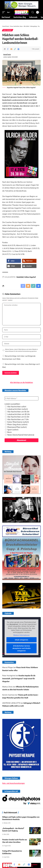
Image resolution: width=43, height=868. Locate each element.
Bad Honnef (8, 30)
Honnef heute (7, 54)
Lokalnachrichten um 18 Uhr (17, 414)
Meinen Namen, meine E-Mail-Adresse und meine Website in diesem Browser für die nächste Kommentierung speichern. (21, 350)
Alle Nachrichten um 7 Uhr (17, 419)
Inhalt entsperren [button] (22, 640)
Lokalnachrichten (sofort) (16, 409)
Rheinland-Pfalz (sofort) (16, 427)
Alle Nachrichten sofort (16, 407)
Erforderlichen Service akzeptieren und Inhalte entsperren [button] (22, 648)
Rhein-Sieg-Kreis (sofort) (16, 424)
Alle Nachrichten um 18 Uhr (17, 412)
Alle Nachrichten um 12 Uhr (17, 417)
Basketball (20, 277)
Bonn (8, 432)
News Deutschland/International (20, 435)
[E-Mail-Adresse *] (21, 398)
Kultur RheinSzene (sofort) (17, 422)
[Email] (11, 49)
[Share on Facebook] (8, 49)
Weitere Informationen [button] (21, 635)
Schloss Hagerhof (30, 277)
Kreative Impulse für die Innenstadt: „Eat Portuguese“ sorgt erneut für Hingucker (19, 678)
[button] (4, 12)
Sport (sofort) (12, 430)
